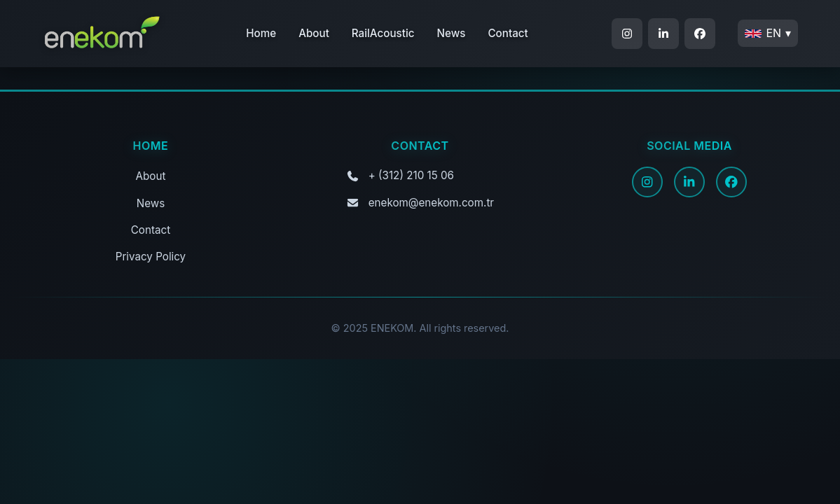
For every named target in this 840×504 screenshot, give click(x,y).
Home (261, 33)
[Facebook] (731, 182)
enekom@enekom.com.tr (431, 203)
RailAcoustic (383, 33)
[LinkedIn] (689, 182)
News (452, 33)
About (314, 33)
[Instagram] (647, 182)
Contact (508, 33)
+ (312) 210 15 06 (411, 175)
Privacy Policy (151, 257)
